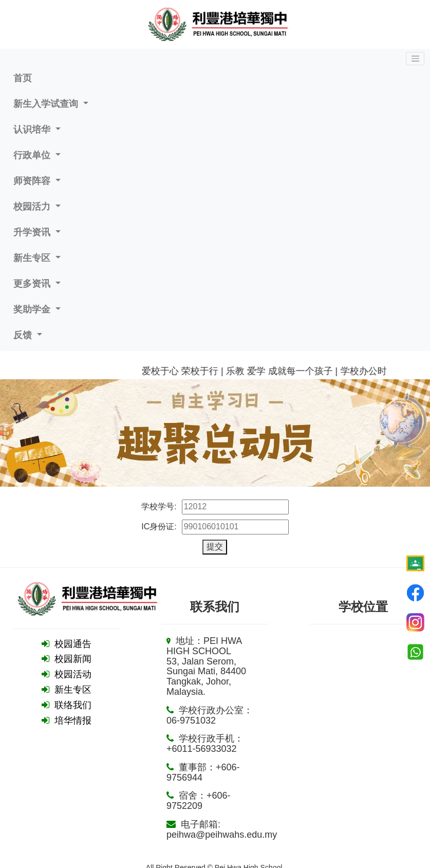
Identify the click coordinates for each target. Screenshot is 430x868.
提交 (215, 547)
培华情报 (73, 721)
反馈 (24, 335)
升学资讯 (33, 232)
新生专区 (33, 258)
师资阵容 (33, 181)
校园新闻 (73, 659)
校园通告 (73, 644)
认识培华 (33, 130)
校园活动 (73, 674)
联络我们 (73, 705)
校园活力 (33, 207)
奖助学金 (33, 309)
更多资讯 (33, 284)
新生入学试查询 (47, 104)
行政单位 (33, 155)
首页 (23, 78)
